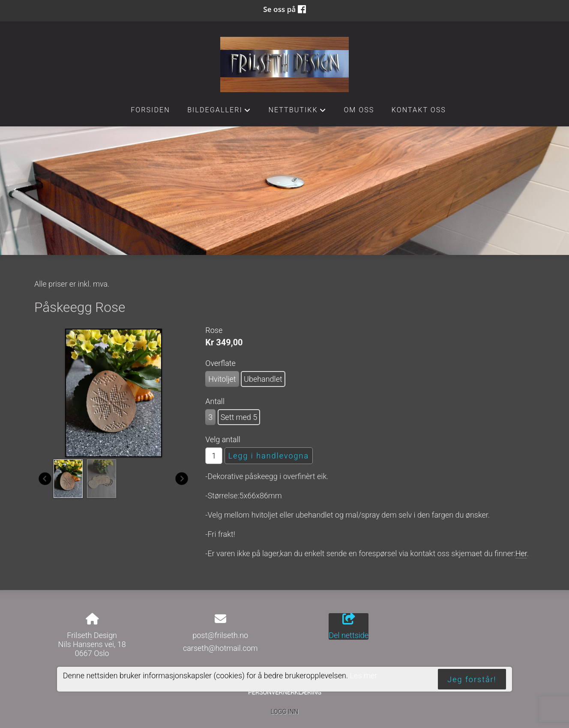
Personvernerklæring (284, 692)
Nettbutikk (297, 112)
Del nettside (349, 626)
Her (521, 553)
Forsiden (150, 110)
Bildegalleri (219, 112)
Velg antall (223, 439)
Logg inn (284, 712)
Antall (215, 401)
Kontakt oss (419, 110)
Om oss (359, 110)
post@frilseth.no (220, 635)
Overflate (220, 363)
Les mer (364, 676)
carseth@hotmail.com (220, 648)
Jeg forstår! (472, 679)
